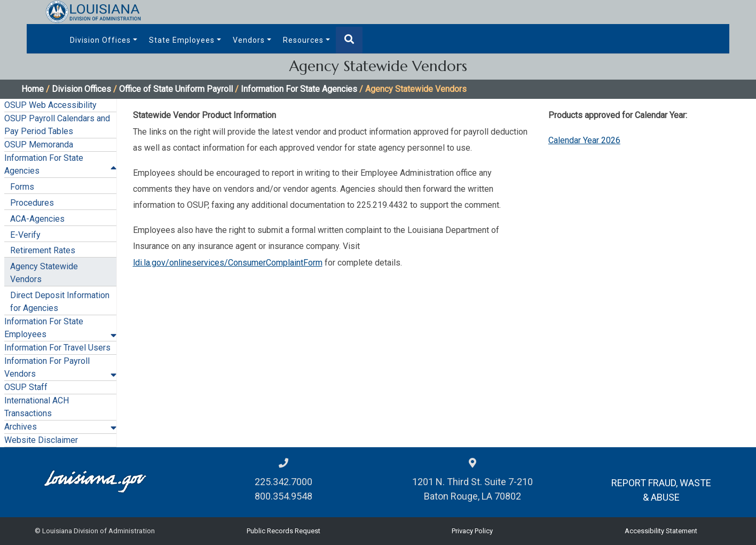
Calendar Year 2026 (584, 140)
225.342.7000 (283, 482)
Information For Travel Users (57, 348)
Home (33, 89)
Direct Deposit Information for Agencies (60, 302)
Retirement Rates (43, 250)
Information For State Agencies (299, 89)
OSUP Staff (26, 387)
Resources (303, 40)
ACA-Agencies (37, 219)
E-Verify (25, 235)
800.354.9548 (283, 496)
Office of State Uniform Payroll (176, 89)
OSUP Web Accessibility (50, 105)
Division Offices (100, 40)
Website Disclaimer (41, 440)
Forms (22, 187)
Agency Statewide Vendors (44, 273)
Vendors (249, 40)
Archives (21, 427)
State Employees (182, 40)
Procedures (32, 203)
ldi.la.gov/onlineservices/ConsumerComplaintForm (228, 263)
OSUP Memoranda (39, 145)
